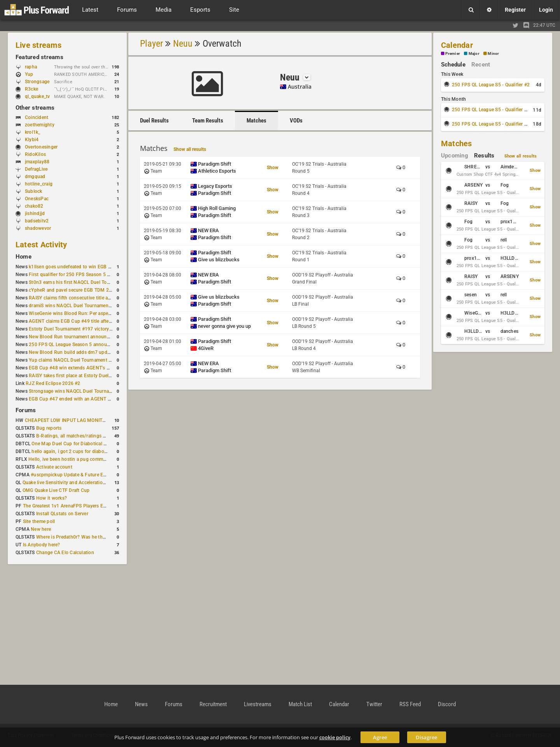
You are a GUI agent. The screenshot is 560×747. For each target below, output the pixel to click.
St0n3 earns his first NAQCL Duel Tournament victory (86, 282)
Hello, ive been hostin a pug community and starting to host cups (99, 459)
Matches (256, 121)
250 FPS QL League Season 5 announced (73, 345)
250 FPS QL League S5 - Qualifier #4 (491, 124)
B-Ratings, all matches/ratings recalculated (82, 436)
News (141, 704)
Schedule (453, 65)
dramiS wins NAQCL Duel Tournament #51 (74, 306)
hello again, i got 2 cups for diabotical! (73, 451)
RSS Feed (410, 704)
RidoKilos (35, 154)
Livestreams (258, 704)
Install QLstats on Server (62, 514)
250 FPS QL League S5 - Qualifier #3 (491, 110)
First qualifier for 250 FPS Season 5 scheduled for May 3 (90, 275)
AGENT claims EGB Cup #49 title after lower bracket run (89, 321)
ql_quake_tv (38, 96)
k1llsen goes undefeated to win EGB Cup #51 (78, 267)
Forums (26, 410)
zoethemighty (40, 125)
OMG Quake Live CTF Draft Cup (56, 490)
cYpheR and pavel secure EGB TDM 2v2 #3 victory (83, 290)
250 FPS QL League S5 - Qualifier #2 (491, 85)
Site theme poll (39, 521)
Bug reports (49, 428)
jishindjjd (35, 213)
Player (151, 44)
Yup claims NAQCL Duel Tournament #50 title (78, 360)
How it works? (52, 498)
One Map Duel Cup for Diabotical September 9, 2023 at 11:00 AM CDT (107, 444)
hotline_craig (39, 184)
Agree (380, 737)
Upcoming (455, 156)
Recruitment (213, 704)
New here (41, 529)
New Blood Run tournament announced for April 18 (84, 337)
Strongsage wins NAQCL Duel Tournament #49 (79, 391)
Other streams (35, 108)
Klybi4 (32, 140)
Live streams (38, 45)
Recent (481, 65)
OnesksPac (37, 199)
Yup (33, 74)
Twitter (374, 704)
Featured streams (39, 57)
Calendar (457, 45)
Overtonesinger (41, 147)
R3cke (31, 89)
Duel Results (154, 121)
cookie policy (335, 737)
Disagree (426, 737)
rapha (31, 67)
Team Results (208, 121)
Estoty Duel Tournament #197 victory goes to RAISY (85, 329)
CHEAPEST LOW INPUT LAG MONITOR (67, 420)
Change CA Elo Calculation (65, 553)
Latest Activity (41, 245)
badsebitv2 (37, 221)
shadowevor (38, 228)
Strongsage (37, 82)
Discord (447, 704)
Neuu (183, 44)
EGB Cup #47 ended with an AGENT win (72, 399)
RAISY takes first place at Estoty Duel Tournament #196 (88, 376)
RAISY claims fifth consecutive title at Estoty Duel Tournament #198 (102, 298)
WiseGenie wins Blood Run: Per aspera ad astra (80, 313)
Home (24, 257)
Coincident (37, 117)
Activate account (54, 467)
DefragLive (36, 169)
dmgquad (35, 177)
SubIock (34, 191)
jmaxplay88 (37, 162)
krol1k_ (33, 132)
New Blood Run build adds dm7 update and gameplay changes (96, 352)
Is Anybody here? (42, 545)
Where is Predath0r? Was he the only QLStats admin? (93, 537)
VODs (296, 121)
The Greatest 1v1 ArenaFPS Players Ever (66, 506)
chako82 (34, 206)
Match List (300, 704)
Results (484, 156)
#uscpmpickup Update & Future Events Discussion (85, 475)
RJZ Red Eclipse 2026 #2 (53, 383)
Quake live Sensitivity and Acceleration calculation (76, 483)
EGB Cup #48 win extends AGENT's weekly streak (82, 368)
